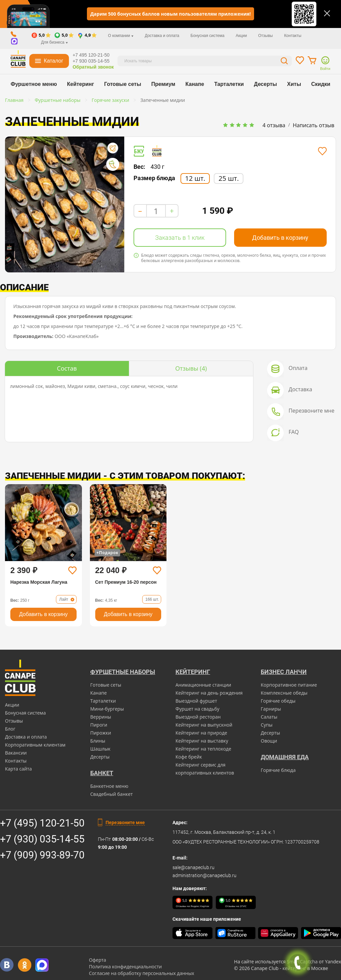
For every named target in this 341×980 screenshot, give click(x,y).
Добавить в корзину (280, 238)
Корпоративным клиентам (35, 745)
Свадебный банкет (112, 794)
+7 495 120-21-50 (91, 55)
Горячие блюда (278, 770)
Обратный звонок (93, 67)
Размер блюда (154, 178)
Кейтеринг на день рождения (209, 693)
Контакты (293, 36)
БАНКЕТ (102, 773)
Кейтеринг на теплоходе (203, 749)
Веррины (101, 717)
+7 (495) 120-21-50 (42, 823)
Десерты (266, 84)
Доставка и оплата (162, 36)
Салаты (269, 717)
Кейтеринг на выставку (202, 741)
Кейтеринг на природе (201, 733)
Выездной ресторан (198, 717)
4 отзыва (274, 125)
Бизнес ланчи (284, 672)
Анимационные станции (203, 685)
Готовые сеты (123, 84)
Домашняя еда (285, 757)
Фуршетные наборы (123, 672)
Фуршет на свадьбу (197, 709)
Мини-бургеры (107, 709)
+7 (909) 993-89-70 (42, 855)
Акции (241, 36)
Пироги (99, 725)
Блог (10, 729)
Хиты (294, 84)
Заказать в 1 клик (180, 238)
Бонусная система (207, 36)
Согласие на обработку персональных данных (142, 973)
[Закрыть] (327, 13)
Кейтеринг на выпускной (204, 725)
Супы (267, 725)
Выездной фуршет (196, 701)
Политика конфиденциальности (125, 967)
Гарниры (271, 709)
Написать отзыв (314, 125)
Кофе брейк (189, 757)
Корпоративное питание (289, 685)
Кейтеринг (80, 84)
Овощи (269, 741)
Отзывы (265, 36)
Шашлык (100, 749)
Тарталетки (229, 84)
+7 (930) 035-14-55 (42, 839)
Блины (98, 741)
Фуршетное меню (34, 84)
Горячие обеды (278, 701)
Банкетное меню (109, 786)
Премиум (163, 84)
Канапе (195, 84)
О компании (121, 36)
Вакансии (16, 753)
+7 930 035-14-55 (91, 61)
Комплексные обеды (284, 693)
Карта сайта (18, 769)
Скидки (321, 84)
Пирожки (101, 733)
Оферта (98, 960)
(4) (191, 368)
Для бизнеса (54, 42)
